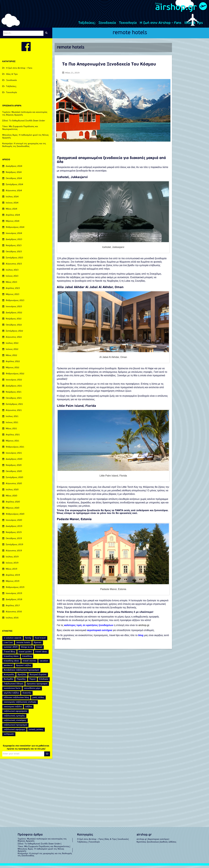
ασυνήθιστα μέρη (32, 691)
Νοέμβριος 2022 (14, 321)
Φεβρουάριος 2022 (15, 376)
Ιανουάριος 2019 (14, 596)
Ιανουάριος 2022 (14, 382)
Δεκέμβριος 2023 (14, 242)
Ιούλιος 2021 (12, 419)
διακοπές (27, 695)
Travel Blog (9, 654)
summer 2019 (11, 650)
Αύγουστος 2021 (14, 413)
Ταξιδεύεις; (87, 25)
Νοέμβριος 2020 (14, 468)
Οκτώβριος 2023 (14, 254)
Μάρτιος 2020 (13, 510)
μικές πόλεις (38, 700)
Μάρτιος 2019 (13, 584)
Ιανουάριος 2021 (14, 456)
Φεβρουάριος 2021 (15, 449)
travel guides (25, 654)
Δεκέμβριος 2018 (14, 602)
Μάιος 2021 (11, 431)
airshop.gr (172, 9)
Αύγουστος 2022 (14, 340)
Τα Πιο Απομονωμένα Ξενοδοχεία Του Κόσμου (109, 67)
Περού (32, 682)
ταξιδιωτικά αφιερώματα (15, 714)
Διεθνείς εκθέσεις (168, 844)
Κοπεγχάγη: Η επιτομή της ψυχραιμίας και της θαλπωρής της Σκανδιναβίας (45, 857)
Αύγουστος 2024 (14, 193)
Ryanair (38, 645)
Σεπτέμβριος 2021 (14, 407)
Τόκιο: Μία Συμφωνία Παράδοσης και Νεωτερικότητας (44, 849)
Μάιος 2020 (11, 498)
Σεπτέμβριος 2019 (14, 547)
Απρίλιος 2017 (13, 608)
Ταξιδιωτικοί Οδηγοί (13, 686)
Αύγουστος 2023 (14, 266)
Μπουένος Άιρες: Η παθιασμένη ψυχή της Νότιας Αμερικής (41, 853)
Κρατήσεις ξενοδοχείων (148, 844)
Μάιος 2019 (11, 571)
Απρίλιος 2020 (13, 504)
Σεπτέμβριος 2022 (14, 333)
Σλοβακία (44, 682)
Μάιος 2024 (11, 211)
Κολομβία (8, 682)
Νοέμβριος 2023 (14, 248)
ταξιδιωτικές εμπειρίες (14, 718)
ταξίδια (29, 709)
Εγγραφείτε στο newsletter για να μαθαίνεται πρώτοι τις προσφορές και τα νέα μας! (26, 750)
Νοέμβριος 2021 (14, 394)
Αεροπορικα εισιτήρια (158, 842)
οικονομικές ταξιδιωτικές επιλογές (20, 705)
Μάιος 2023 (11, 285)
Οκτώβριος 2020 (14, 474)
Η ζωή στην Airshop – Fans (161, 25)
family (28, 640)
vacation (44, 663)
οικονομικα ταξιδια (13, 709)
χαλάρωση (9, 737)
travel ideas (41, 654)
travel (39, 650)
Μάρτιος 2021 (13, 443)
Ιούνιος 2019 (12, 565)
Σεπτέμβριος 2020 (14, 480)
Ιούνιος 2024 (12, 205)
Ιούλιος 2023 (12, 272)
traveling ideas (11, 659)
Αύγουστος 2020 (14, 486)
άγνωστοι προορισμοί (37, 686)
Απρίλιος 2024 (13, 217)
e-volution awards (13, 640)
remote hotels (130, 35)
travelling (27, 659)
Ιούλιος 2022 (12, 346)
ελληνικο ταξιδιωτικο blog (16, 700)
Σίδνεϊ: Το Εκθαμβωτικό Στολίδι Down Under (24, 123)
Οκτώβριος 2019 (14, 541)
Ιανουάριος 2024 (14, 236)
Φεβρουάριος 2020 (15, 517)
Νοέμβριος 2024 (14, 175)
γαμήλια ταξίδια (11, 695)
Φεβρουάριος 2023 (15, 303)
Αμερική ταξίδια (24, 668)
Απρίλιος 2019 (13, 578)
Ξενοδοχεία (107, 25)
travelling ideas (12, 663)
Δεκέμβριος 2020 (14, 462)
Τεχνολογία (128, 25)
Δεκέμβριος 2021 (14, 388)
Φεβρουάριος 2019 (15, 590)
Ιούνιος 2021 (12, 425)
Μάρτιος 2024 (13, 224)
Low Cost (8, 645)
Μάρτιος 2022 (13, 370)
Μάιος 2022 (11, 358)
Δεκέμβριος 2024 (14, 169)
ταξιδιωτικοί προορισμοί (15, 727)
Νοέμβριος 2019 (14, 535)
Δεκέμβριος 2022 (14, 315)
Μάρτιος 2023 (13, 297)
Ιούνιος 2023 (12, 279)
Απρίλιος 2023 (13, 291)
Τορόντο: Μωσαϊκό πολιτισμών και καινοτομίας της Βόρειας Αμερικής (42, 842)
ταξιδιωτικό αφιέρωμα (14, 732)
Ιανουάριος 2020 (14, 523)
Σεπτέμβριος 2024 (14, 187)
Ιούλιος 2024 (12, 199)
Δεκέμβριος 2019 (14, 529)
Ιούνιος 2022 (12, 352)
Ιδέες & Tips (194, 25)
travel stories (29, 663)
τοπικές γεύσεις (36, 732)
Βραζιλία (22, 677)
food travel (40, 640)
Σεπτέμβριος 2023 (14, 260)
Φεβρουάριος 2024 (15, 230)
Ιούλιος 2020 (12, 492)
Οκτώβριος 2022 (14, 327)
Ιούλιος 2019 (12, 559)
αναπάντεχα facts (12, 691)
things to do (27, 650)
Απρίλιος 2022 (13, 364)
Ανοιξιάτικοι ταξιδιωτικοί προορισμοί (21, 672)
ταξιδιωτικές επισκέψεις (15, 723)
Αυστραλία (9, 677)
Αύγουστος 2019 (14, 553)
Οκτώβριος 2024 (14, 181)
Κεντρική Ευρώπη (38, 677)
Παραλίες (21, 682)
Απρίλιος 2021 (13, 437)
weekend (8, 668)
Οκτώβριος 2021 (14, 401)
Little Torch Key (130, 489)
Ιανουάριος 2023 (14, 309)
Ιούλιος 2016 (12, 620)
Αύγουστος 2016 (14, 614)
